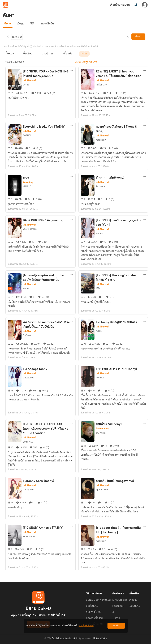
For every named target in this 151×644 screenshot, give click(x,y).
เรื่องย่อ (68, 56)
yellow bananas (30, 231)
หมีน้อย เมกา (102, 87)
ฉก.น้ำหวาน (101, 435)
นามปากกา (48, 56)
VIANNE (27, 188)
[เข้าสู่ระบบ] (145, 5)
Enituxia (100, 236)
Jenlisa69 (100, 188)
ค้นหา (138, 39)
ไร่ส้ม (98, 291)
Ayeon (99, 333)
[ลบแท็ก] (21, 38)
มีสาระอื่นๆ (28, 184)
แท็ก (84, 56)
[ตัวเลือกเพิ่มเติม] (72, 73)
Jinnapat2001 (29, 539)
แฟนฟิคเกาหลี (29, 83)
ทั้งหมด (10, 56)
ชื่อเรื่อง (28, 56)
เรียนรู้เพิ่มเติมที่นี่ (86, 626)
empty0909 (28, 380)
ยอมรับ (116, 626)
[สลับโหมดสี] (136, 5)
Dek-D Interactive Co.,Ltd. (64, 638)
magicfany (101, 142)
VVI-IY (26, 87)
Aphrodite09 (102, 492)
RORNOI (27, 137)
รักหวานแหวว (102, 431)
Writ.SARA (28, 444)
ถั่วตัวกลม (27, 338)
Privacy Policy (101, 638)
